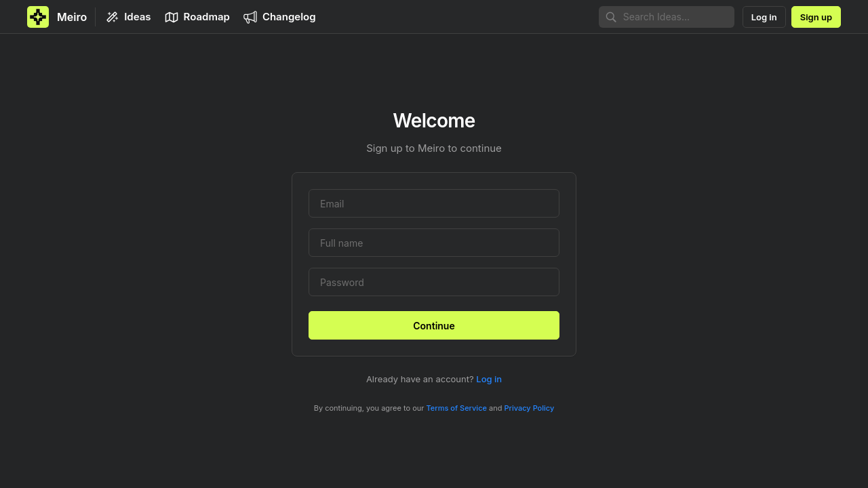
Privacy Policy (530, 408)
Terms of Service (457, 408)
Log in (489, 379)
